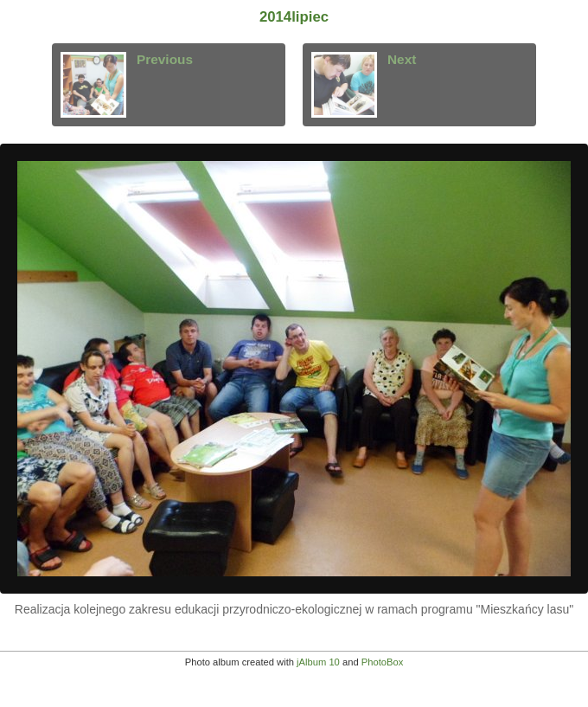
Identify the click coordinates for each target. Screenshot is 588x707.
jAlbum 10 (318, 662)
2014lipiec (294, 17)
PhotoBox (383, 662)
